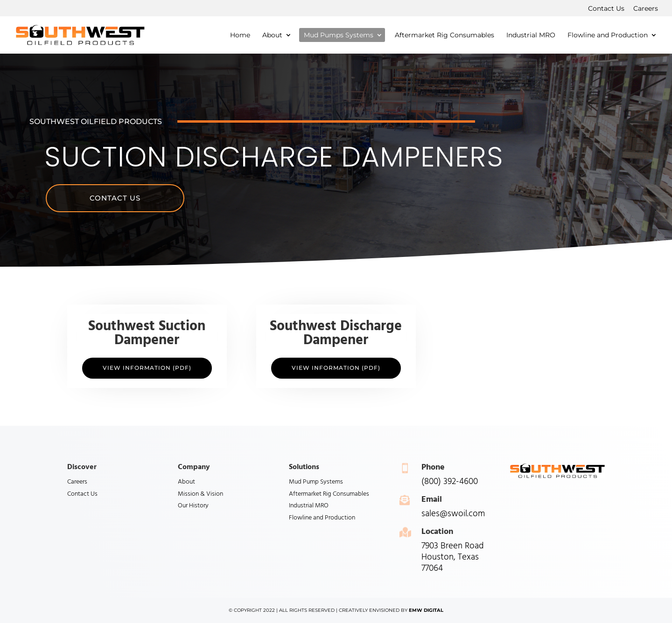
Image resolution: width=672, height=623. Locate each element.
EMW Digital (426, 610)
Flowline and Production (322, 518)
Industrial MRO (309, 506)
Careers (646, 9)
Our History (193, 506)
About (186, 482)
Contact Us (606, 9)
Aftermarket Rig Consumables (329, 494)
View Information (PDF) (147, 368)
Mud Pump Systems (316, 482)
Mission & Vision (200, 494)
